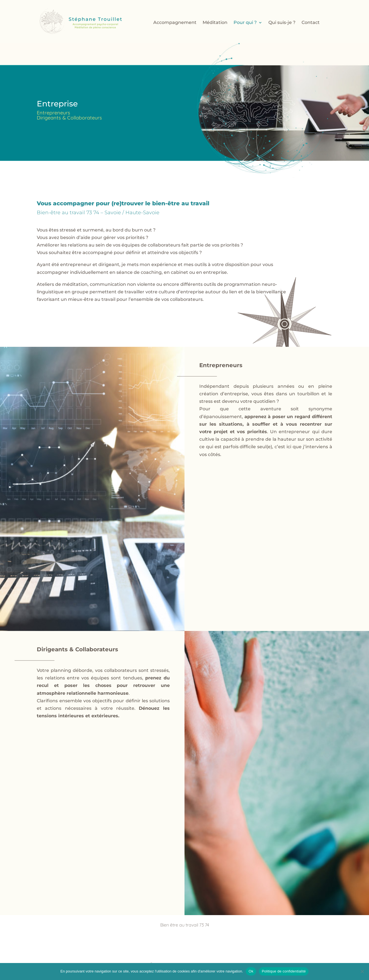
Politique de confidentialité (284, 971)
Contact (311, 23)
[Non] (362, 971)
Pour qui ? (245, 23)
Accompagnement (175, 23)
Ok (251, 971)
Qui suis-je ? (282, 23)
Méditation (215, 23)
